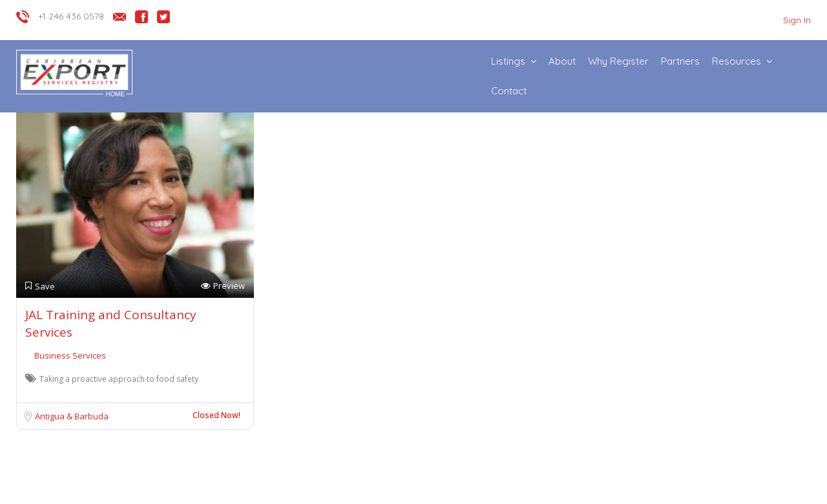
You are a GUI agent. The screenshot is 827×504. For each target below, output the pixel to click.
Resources (737, 61)
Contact (509, 91)
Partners (680, 61)
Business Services (70, 355)
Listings (508, 61)
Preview (223, 286)
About (562, 61)
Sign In (797, 20)
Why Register (618, 61)
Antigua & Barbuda (72, 416)
